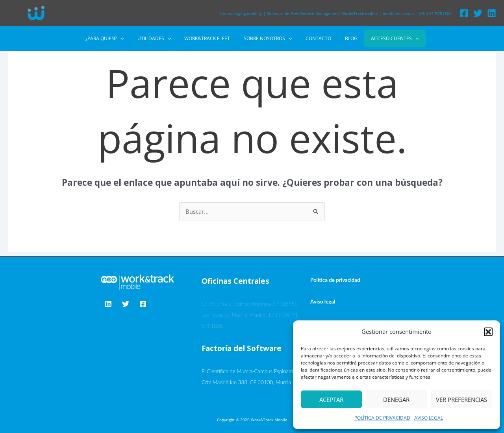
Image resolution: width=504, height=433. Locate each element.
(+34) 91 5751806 (435, 13)
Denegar (396, 400)
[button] (488, 332)
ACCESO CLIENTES (382, 38)
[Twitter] (478, 13)
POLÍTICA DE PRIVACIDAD (382, 418)
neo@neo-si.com (398, 13)
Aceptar (331, 400)
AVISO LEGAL (429, 418)
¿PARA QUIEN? (117, 39)
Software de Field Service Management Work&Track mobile (322, 13)
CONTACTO (314, 38)
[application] (133, 39)
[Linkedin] (492, 13)
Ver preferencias (461, 400)
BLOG (343, 38)
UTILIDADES (162, 39)
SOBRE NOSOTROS (268, 39)
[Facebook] (464, 13)
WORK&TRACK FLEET (211, 38)
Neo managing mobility (240, 13)
